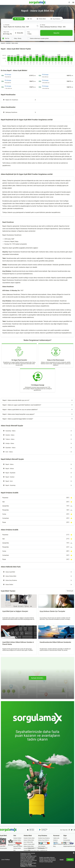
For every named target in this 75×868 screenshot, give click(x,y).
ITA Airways (8, 75)
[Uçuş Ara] (56, 33)
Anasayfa (3, 43)
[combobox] (19, 26)
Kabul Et (70, 860)
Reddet (62, 860)
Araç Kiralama (55, 19)
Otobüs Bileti (41, 19)
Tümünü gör (70, 591)
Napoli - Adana (15, 43)
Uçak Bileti (19, 19)
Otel (30, 19)
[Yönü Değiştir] (37, 26)
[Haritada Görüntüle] (37, 678)
